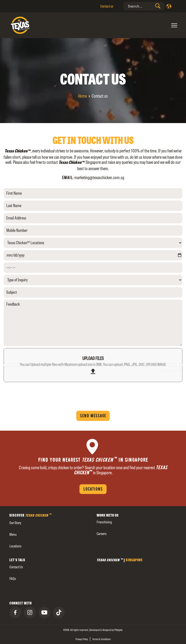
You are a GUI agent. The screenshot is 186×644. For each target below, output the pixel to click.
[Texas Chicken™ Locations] (93, 243)
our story (15, 523)
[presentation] (144, 6)
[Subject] (93, 292)
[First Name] (93, 193)
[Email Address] (93, 218)
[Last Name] (93, 206)
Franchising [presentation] (104, 522)
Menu (13, 534)
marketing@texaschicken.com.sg (99, 178)
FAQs (13, 579)
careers (102, 534)
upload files (93, 365)
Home (83, 96)
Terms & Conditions (101, 639)
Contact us (107, 6)
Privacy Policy (82, 639)
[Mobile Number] (93, 230)
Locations (93, 489)
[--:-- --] (93, 268)
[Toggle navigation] (136, 25)
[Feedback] (93, 323)
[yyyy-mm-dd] (93, 255)
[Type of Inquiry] (93, 280)
